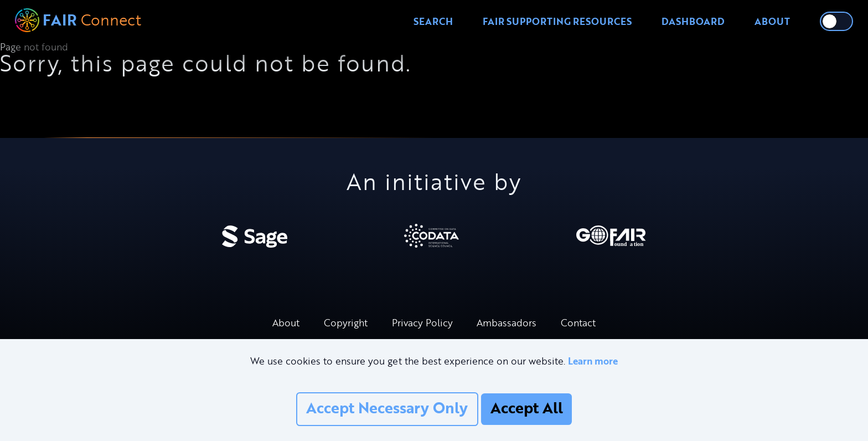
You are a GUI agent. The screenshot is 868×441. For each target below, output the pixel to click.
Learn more (593, 361)
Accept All (527, 407)
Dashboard (693, 21)
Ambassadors (507, 323)
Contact (578, 323)
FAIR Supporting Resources (557, 21)
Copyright (346, 323)
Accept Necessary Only (387, 407)
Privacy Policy (422, 323)
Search (433, 21)
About (772, 21)
